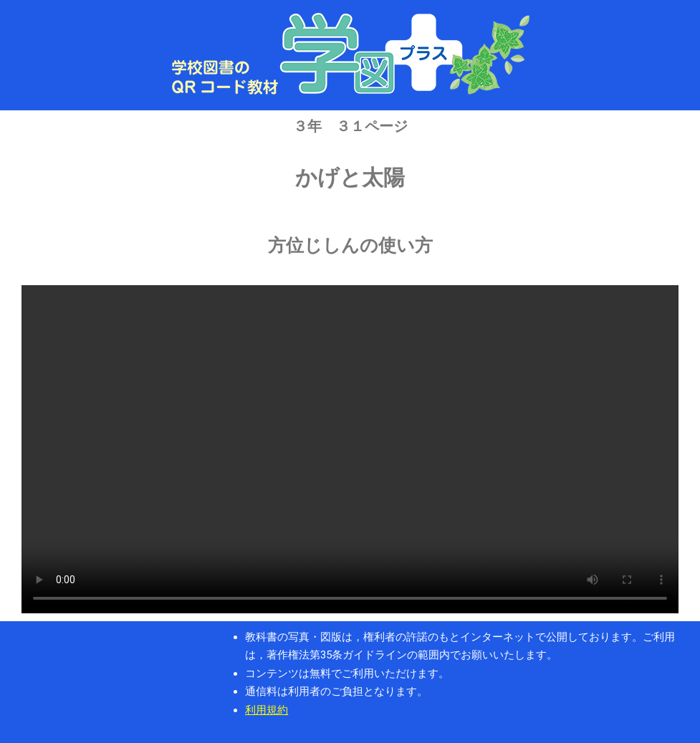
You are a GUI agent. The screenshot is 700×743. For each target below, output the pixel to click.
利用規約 (267, 710)
